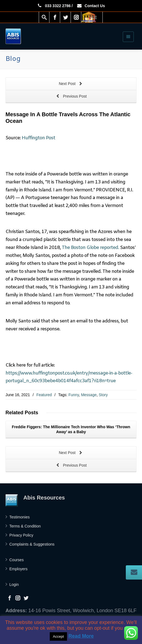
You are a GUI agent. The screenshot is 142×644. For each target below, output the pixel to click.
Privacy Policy (21, 535)
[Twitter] (66, 17)
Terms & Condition (25, 526)
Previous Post (71, 97)
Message (89, 395)
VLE (93, 17)
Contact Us (91, 6)
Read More (81, 636)
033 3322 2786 (54, 6)
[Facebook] (55, 17)
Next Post (71, 84)
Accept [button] (59, 636)
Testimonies (20, 517)
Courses (16, 560)
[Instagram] (76, 17)
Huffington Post (38, 138)
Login (14, 585)
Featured (44, 395)
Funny (74, 395)
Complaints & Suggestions (32, 544)
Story (103, 395)
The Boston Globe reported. (90, 248)
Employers (18, 569)
